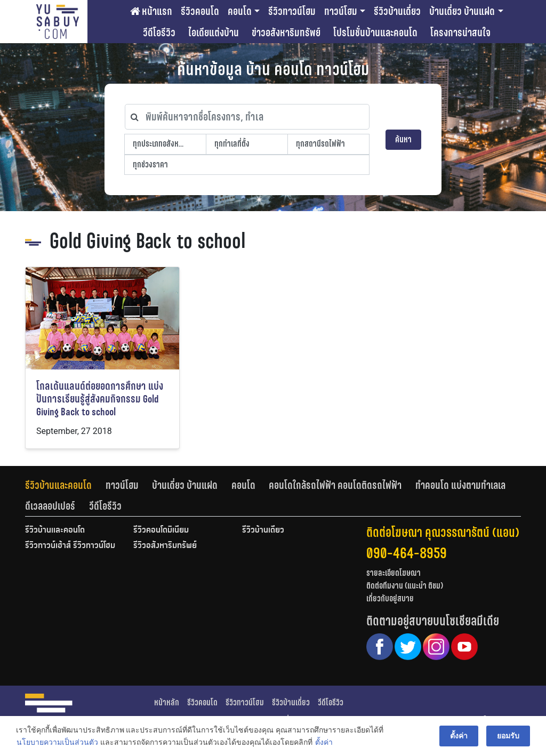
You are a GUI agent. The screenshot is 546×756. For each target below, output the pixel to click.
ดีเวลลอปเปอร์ (50, 506)
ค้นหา (403, 139)
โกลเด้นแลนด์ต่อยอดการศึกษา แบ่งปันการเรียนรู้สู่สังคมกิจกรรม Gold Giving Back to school (100, 399)
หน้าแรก (151, 11)
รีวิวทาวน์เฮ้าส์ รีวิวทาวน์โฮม (70, 546)
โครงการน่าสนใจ (460, 33)
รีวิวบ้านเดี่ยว (397, 11)
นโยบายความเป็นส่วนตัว (57, 742)
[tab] (65, 485)
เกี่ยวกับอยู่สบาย (390, 598)
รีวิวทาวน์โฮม (292, 11)
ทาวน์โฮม (341, 11)
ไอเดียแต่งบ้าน (214, 33)
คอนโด (240, 11)
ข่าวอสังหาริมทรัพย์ (286, 33)
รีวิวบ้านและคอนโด (58, 485)
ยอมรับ (508, 736)
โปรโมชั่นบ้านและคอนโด (375, 33)
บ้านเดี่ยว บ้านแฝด (462, 11)
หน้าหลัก (167, 702)
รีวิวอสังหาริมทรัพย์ (165, 546)
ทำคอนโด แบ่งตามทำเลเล (460, 485)
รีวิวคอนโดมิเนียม (161, 530)
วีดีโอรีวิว (159, 33)
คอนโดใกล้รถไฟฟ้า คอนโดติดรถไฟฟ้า (335, 485)
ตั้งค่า (324, 742)
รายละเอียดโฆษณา (394, 573)
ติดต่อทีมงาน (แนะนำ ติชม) (405, 586)
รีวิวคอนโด (200, 11)
